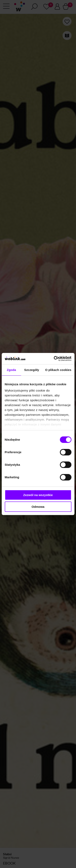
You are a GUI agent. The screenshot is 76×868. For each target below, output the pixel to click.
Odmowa (38, 507)
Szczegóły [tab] (32, 370)
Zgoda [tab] (11, 370)
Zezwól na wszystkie (38, 495)
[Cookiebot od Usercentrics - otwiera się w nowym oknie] (54, 359)
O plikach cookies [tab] (58, 370)
